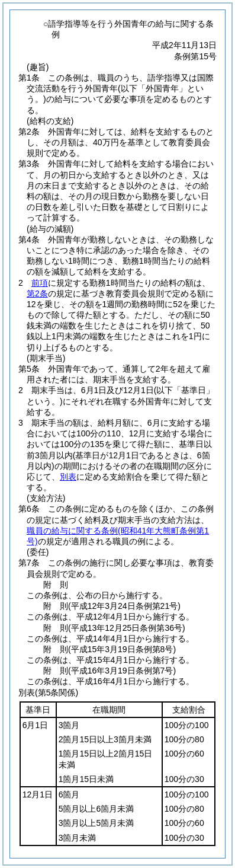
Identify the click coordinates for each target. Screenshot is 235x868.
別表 (68, 477)
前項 (40, 283)
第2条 (37, 293)
